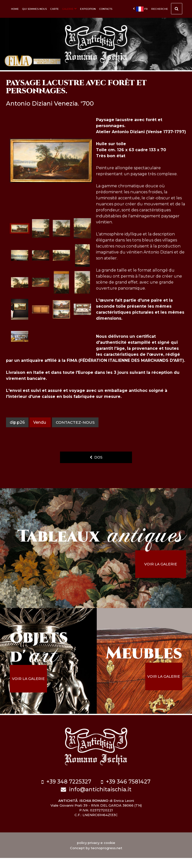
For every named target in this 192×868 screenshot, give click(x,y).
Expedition (88, 9)
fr (140, 9)
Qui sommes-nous (34, 9)
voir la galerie (165, 576)
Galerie (69, 9)
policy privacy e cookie (96, 853)
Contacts (106, 9)
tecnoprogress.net (106, 858)
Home (15, 9)
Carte (54, 9)
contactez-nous (76, 434)
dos (96, 469)
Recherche (167, 10)
